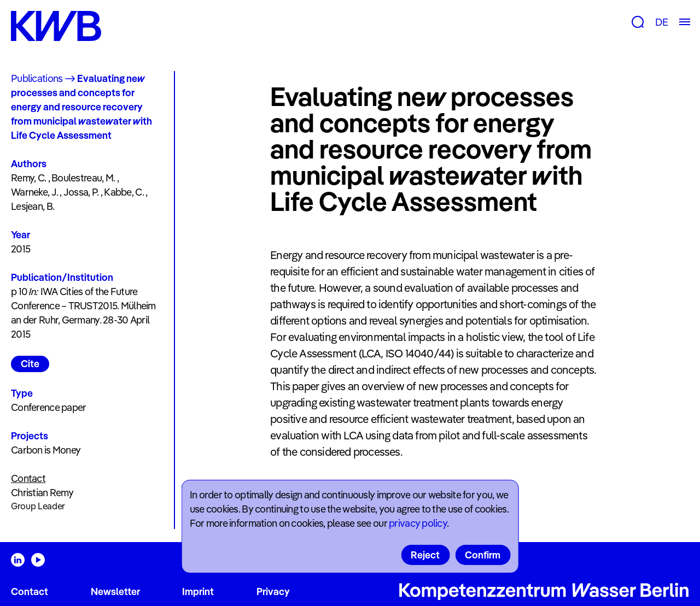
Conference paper (48, 407)
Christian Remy (42, 493)
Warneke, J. (34, 192)
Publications (37, 78)
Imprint (198, 592)
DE (661, 22)
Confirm (483, 555)
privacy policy (418, 523)
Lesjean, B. (33, 206)
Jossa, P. (81, 192)
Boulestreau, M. (83, 178)
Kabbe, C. (124, 192)
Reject (425, 555)
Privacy (273, 592)
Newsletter (115, 592)
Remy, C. (28, 178)
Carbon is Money (46, 450)
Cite (30, 364)
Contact (30, 592)
